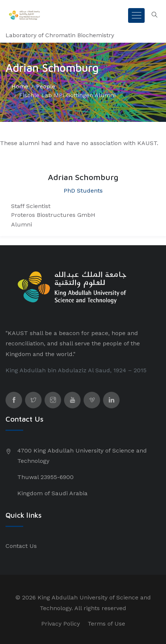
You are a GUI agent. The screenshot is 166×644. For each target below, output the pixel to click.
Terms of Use (106, 624)
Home (20, 86)
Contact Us (21, 546)
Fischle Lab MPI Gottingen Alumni (67, 95)
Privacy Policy (61, 624)
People (46, 86)
